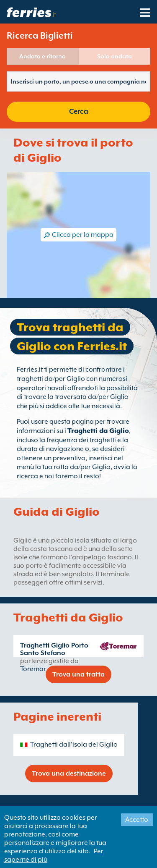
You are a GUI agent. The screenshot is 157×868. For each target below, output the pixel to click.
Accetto (137, 820)
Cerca (79, 111)
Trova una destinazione (69, 774)
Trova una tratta (78, 674)
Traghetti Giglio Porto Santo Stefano (54, 649)
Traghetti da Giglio (98, 431)
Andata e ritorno (42, 56)
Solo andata (115, 56)
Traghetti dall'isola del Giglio (74, 745)
